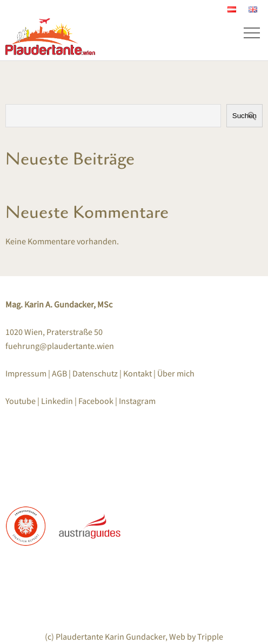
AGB (59, 373)
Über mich (176, 373)
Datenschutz (96, 373)
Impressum (27, 373)
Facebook (96, 401)
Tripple (210, 636)
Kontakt (138, 373)
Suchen (244, 116)
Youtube (21, 401)
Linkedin (57, 401)
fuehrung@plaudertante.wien (60, 346)
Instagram (137, 401)
